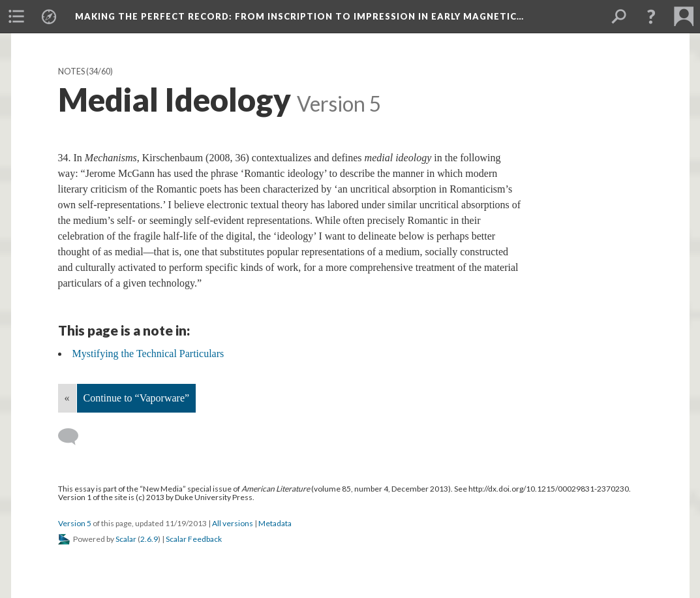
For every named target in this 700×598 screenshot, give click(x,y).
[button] (651, 16)
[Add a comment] (74, 437)
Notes (71, 71)
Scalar (126, 539)
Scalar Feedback (194, 539)
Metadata (275, 523)
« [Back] (67, 398)
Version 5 (75, 523)
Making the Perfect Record (299, 16)
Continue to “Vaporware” (137, 398)
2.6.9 (149, 539)
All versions (233, 523)
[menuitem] (16, 16)
